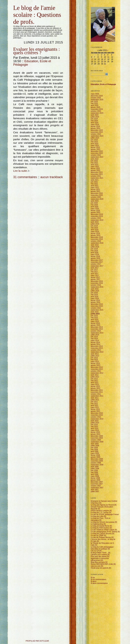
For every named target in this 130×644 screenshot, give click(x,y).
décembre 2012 (97, 367)
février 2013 (95, 363)
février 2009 (95, 455)
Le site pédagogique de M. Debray (104, 532)
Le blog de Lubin (97, 516)
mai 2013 (94, 360)
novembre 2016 (97, 283)
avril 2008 (95, 474)
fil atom (94, 581)
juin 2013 (94, 358)
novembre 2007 (97, 484)
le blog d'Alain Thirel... (99, 553)
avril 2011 (95, 405)
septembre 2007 (97, 488)
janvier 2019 (96, 235)
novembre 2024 (97, 109)
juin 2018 (94, 249)
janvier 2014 (96, 344)
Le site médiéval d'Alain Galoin (103, 530)
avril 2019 (95, 230)
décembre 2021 (97, 172)
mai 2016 (94, 295)
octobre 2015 (96, 308)
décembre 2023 (97, 130)
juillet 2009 (95, 446)
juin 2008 (94, 470)
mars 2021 (95, 188)
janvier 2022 (96, 170)
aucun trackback (52, 177)
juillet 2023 (95, 138)
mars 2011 (95, 407)
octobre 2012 (96, 371)
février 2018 (95, 256)
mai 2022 (94, 163)
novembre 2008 (97, 461)
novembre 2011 (97, 392)
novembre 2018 (97, 239)
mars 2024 (95, 125)
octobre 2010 (96, 417)
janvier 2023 (96, 149)
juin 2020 (94, 203)
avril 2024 (95, 123)
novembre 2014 (97, 329)
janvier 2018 (96, 258)
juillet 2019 (95, 224)
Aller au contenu (13, 4)
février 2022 (95, 168)
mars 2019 (95, 232)
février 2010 (95, 432)
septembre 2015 (97, 310)
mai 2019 (94, 228)
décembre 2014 (97, 327)
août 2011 (95, 398)
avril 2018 (95, 253)
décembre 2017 (97, 260)
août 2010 (95, 421)
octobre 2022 (96, 155)
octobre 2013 (96, 350)
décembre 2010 (97, 413)
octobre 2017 (96, 264)
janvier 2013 (96, 365)
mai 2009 (94, 449)
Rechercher (97, 71)
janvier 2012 (96, 388)
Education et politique (99, 549)
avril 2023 (95, 144)
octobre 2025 (96, 98)
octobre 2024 (96, 111)
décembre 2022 (97, 151)
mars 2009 (95, 453)
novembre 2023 (97, 132)
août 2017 (95, 268)
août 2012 (95, 375)
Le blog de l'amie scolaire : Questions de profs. (37, 15)
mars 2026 (95, 94)
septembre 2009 (97, 442)
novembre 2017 (97, 262)
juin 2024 (94, 119)
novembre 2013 (97, 348)
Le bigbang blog (97, 524)
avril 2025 (95, 105)
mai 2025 (94, 103)
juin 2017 (94, 270)
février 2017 (95, 277)
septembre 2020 (97, 199)
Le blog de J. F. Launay (100, 513)
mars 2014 (95, 341)
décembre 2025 (97, 96)
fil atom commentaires (99, 583)
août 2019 (95, 222)
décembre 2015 (97, 304)
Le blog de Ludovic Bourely (101, 534)
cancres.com (96, 566)
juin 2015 (94, 316)
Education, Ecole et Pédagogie (103, 84)
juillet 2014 (95, 335)
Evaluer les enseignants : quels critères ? (36, 51)
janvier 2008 (96, 480)
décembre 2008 (97, 459)
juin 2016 (94, 293)
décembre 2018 (97, 237)
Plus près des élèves (99, 557)
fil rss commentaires (99, 579)
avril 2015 (95, 319)
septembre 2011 (97, 396)
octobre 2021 (96, 176)
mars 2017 (95, 276)
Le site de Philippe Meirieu (101, 537)
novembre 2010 (97, 415)
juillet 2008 (95, 469)
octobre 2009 (96, 440)
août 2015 (95, 312)
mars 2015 (95, 321)
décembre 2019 (97, 214)
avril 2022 (95, 165)
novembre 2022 (97, 153)
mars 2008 (95, 476)
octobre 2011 (96, 394)
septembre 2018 (97, 243)
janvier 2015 (96, 325)
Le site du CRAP (97, 535)
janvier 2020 (96, 212)
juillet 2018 (95, 247)
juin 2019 (94, 226)
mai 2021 (94, 184)
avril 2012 (95, 383)
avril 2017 (95, 274)
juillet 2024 (95, 117)
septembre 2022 (97, 157)
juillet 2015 (95, 314)
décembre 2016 (97, 281)
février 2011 (95, 409)
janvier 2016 (96, 302)
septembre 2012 (97, 373)
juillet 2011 (95, 400)
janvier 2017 (96, 279)
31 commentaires (25, 177)
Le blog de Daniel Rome (100, 526)
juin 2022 (94, 161)
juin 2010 (94, 425)
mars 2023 (95, 146)
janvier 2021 (96, 191)
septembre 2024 (97, 113)
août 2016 (95, 289)
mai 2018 (94, 251)
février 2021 (95, 189)
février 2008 (95, 478)
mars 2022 (95, 167)
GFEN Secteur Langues (100, 511)
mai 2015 (94, 318)
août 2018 (95, 245)
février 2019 (95, 233)
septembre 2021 (97, 178)
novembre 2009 (97, 438)
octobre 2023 (96, 134)
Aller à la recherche (30, 4)
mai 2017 (94, 272)
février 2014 (95, 342)
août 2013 (95, 354)
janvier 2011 (96, 411)
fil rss (93, 578)
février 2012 (95, 386)
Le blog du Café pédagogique (102, 547)
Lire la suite (20, 171)
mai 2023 (94, 142)
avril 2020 (95, 207)
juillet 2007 (95, 492)
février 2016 (95, 300)
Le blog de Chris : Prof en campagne (101, 519)
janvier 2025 (96, 107)
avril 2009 (95, 451)
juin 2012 (94, 379)
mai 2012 (94, 381)
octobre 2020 (96, 197)
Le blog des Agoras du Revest (102, 505)
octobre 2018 (96, 241)
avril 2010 (95, 428)
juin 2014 (94, 337)
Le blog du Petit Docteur (100, 528)
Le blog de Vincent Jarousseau (103, 522)
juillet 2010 (95, 423)
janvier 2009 (96, 457)
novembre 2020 (97, 195)
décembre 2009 (97, 436)
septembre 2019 (97, 220)
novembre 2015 (97, 306)
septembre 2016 (97, 287)
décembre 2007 (97, 482)
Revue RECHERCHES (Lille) (102, 564)
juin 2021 (94, 182)
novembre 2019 (97, 216)
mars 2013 (95, 362)
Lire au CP (95, 551)
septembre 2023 (97, 136)
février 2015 (95, 323)
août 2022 (95, 159)
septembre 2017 (97, 266)
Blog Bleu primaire (98, 562)
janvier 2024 (96, 128)
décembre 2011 (97, 390)
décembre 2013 (97, 346)
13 (92, 59)
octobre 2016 (96, 285)
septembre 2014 (97, 333)
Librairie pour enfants (99, 555)
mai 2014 (94, 339)
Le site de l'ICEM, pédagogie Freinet (105, 514)
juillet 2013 (95, 356)
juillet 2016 (95, 291)
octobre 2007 (96, 486)
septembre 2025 (97, 100)
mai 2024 (94, 121)
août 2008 (95, 467)
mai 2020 (94, 205)
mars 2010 (95, 430)
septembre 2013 (97, 352)
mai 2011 (94, 404)
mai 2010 (94, 427)
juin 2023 (94, 140)
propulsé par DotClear (37, 641)
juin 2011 (94, 402)
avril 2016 (95, 297)
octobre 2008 (96, 463)
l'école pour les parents (100, 568)
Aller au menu (21, 4)
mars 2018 (95, 254)
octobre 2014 (96, 331)
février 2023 (95, 147)
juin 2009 (94, 448)
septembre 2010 (97, 419)
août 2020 (95, 201)
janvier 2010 (96, 434)
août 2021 (95, 180)
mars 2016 (95, 298)
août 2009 (95, 444)
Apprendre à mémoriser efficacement (100, 559)
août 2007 (95, 490)
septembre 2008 (97, 465)
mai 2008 (94, 472)
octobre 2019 (96, 218)
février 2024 (95, 126)
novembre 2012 (97, 369)
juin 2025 (94, 102)
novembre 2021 (97, 174)
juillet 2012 (95, 377)
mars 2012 (95, 384)
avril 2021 (95, 186)
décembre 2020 (97, 193)
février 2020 (95, 211)
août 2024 (95, 115)
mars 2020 (95, 209)
